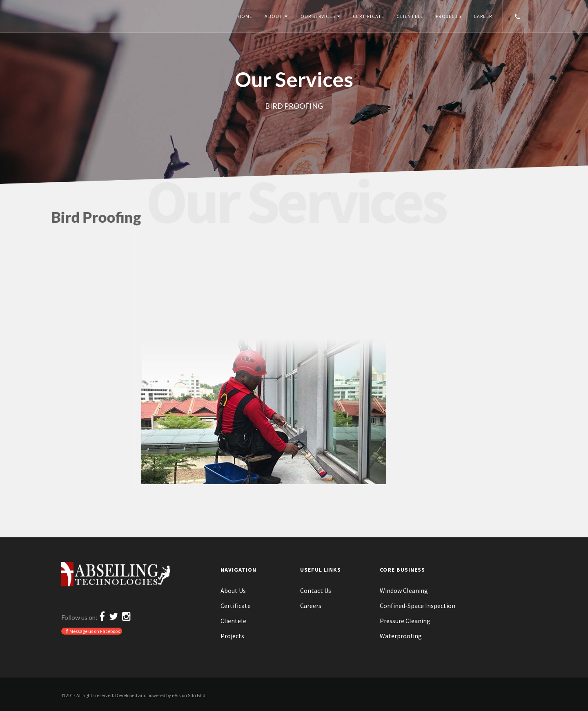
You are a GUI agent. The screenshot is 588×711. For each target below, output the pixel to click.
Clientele (410, 16)
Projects (449, 16)
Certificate (369, 16)
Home (245, 16)
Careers (311, 606)
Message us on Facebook (93, 631)
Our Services (318, 16)
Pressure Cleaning (405, 621)
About (274, 16)
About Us (233, 590)
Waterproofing (401, 636)
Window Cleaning (404, 590)
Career (483, 16)
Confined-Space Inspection (418, 606)
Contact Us (316, 590)
